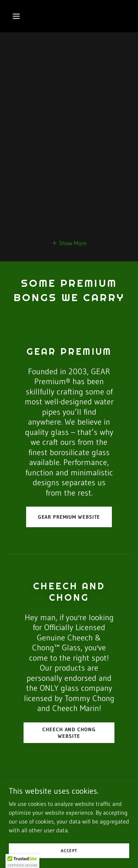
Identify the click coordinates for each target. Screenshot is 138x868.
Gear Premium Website (69, 517)
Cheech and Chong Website (69, 733)
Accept (69, 851)
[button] (23, 16)
